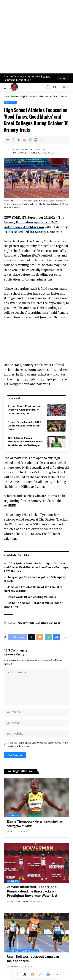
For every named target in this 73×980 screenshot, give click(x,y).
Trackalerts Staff (19, 901)
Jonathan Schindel (48, 623)
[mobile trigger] (7, 87)
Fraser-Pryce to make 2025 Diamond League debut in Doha (24, 426)
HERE (12, 505)
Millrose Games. (33, 487)
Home (6, 96)
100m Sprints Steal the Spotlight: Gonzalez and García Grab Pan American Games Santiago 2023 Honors (36, 567)
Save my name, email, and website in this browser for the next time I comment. (38, 745)
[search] (48, 87)
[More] (42, 140)
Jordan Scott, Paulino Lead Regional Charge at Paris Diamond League (24, 410)
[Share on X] (19, 140)
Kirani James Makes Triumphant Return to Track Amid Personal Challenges (25, 442)
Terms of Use (23, 80)
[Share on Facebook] (13, 140)
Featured (15, 96)
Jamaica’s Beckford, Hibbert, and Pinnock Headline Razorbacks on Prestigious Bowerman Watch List (32, 891)
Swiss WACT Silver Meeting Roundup (32, 597)
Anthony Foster (24, 149)
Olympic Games (30, 951)
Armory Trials (26, 623)
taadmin (14, 967)
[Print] (36, 140)
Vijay (12, 832)
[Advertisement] (36, 37)
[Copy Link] (30, 140)
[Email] (24, 140)
